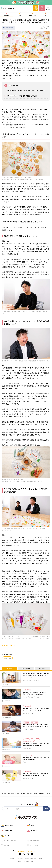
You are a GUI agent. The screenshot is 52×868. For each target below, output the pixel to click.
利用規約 (40, 858)
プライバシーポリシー (31, 858)
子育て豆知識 (27, 690)
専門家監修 (26, 723)
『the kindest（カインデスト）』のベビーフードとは (27, 90)
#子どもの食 (36, 680)
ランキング (42, 669)
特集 (31, 826)
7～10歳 (36, 697)
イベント (32, 831)
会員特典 (5, 845)
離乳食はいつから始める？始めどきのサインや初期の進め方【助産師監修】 (36, 744)
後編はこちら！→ (9, 645)
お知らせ (12, 858)
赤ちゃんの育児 (35, 739)
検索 (46, 809)
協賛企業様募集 (33, 841)
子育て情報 (11, 793)
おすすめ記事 (26, 669)
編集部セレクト (9, 831)
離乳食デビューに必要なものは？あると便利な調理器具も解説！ (36, 758)
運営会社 (31, 861)
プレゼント (7, 836)
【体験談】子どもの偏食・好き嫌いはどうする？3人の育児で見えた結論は (36, 693)
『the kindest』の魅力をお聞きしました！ (23, 96)
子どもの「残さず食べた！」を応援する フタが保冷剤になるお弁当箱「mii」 (36, 775)
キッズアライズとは (9, 841)
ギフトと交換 (32, 845)
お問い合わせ (20, 858)
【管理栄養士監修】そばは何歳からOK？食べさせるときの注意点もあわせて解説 (36, 726)
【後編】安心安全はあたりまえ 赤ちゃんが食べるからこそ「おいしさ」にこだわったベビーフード (36, 676)
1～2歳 (47, 27)
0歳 (42, 27)
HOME (4, 793)
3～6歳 (30, 697)
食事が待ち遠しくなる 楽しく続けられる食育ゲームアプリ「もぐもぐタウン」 (36, 710)
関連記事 (10, 669)
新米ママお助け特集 (29, 741)
